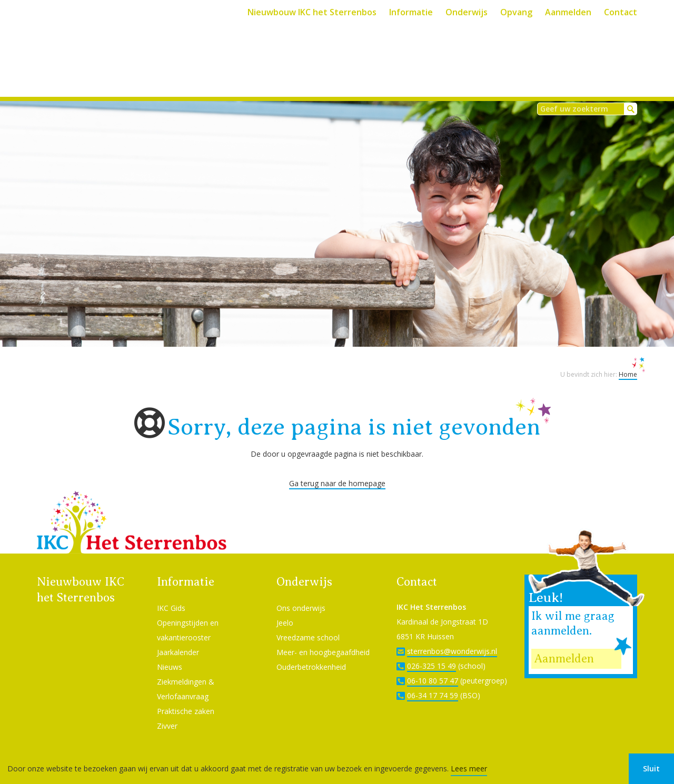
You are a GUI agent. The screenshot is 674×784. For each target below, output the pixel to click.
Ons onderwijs (301, 594)
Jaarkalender (178, 638)
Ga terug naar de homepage (337, 469)
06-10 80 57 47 (433, 666)
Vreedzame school (308, 623)
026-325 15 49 (432, 652)
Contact (621, 12)
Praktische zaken (186, 697)
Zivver (167, 712)
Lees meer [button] (469, 768)
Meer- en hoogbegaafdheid (323, 638)
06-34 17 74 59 (433, 681)
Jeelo (285, 609)
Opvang (516, 12)
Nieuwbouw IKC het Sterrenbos (312, 12)
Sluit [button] (651, 768)
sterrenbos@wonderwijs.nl (452, 637)
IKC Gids (171, 594)
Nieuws (170, 653)
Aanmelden (568, 12)
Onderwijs (467, 12)
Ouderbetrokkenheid (311, 653)
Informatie (411, 12)
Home (628, 360)
